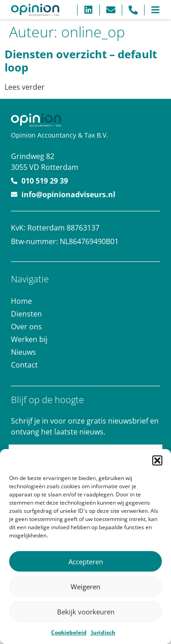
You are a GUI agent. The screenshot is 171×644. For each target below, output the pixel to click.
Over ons (26, 327)
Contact (24, 365)
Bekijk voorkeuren (86, 612)
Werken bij (29, 339)
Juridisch (103, 632)
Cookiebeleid (69, 632)
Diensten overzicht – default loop (81, 61)
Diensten (26, 314)
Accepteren (86, 562)
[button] (157, 460)
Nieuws (23, 352)
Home (21, 301)
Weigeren (85, 587)
